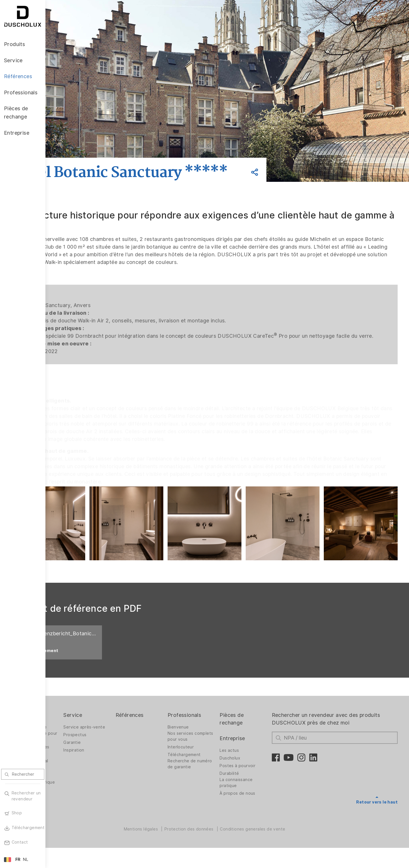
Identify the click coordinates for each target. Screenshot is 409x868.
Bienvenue (205, 743)
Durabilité (251, 789)
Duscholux (251, 774)
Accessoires (69, 790)
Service (112, 731)
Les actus (251, 766)
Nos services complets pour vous (215, 752)
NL (26, 859)
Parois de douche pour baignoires (74, 752)
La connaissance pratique (257, 798)
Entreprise (253, 754)
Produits (67, 731)
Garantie (111, 758)
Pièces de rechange (253, 734)
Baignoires (67, 770)
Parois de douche (74, 743)
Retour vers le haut (377, 818)
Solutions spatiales (76, 763)
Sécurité (65, 822)
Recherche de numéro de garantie (215, 779)
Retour (83, 151)
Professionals (212, 731)
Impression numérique (67, 799)
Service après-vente (124, 743)
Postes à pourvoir (259, 781)
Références (163, 731)
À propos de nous (259, 809)
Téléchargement (211, 770)
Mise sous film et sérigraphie (74, 812)
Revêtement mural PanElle (75, 779)
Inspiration (113, 766)
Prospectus (114, 750)
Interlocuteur (208, 763)
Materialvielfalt (72, 830)
